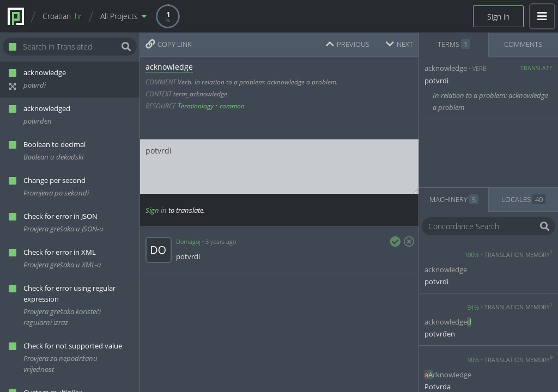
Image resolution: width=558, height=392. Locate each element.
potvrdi (279, 167)
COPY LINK (169, 44)
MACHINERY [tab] (454, 199)
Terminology (196, 106)
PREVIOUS (348, 44)
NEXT (399, 44)
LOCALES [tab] (523, 199)
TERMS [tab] (454, 44)
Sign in (498, 17)
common (232, 106)
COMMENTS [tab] (523, 44)
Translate (536, 68)
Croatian (62, 16)
